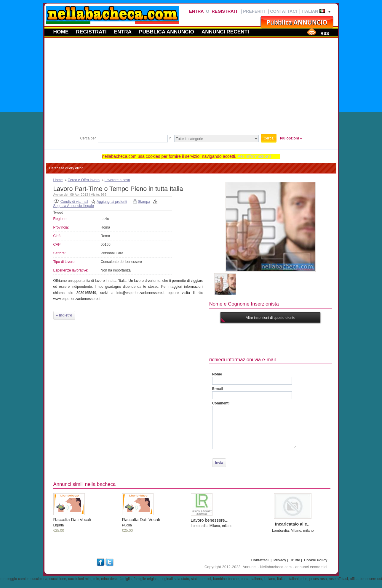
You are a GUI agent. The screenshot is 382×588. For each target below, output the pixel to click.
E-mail (218, 389)
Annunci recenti (225, 32)
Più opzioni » (291, 138)
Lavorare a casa (117, 180)
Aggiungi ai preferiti (112, 202)
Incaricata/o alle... (293, 524)
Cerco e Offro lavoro (84, 180)
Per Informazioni (254, 156)
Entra (196, 11)
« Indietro (64, 315)
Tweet (58, 213)
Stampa (144, 202)
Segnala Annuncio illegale (74, 206)
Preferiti (254, 11)
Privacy (280, 560)
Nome (217, 374)
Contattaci (283, 11)
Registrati (224, 11)
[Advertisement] (191, 89)
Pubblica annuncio (167, 32)
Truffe (295, 560)
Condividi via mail (74, 202)
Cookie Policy (316, 560)
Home (61, 32)
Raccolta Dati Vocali (72, 520)
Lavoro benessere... (210, 520)
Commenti (221, 403)
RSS (325, 33)
